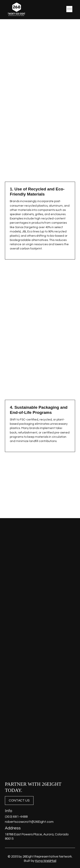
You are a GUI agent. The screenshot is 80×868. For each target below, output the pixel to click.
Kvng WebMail (46, 861)
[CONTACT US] (19, 801)
